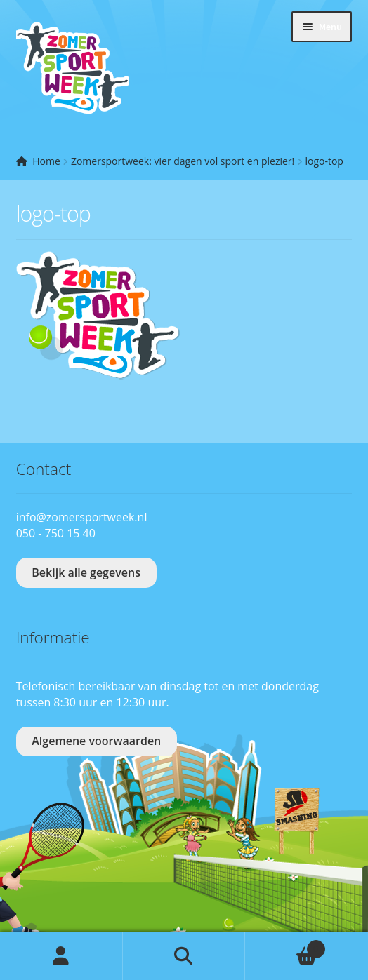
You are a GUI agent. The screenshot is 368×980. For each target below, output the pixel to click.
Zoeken (184, 956)
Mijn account (61, 956)
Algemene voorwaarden (96, 741)
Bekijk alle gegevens (86, 572)
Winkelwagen (285, 946)
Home (46, 161)
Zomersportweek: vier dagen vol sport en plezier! (183, 161)
